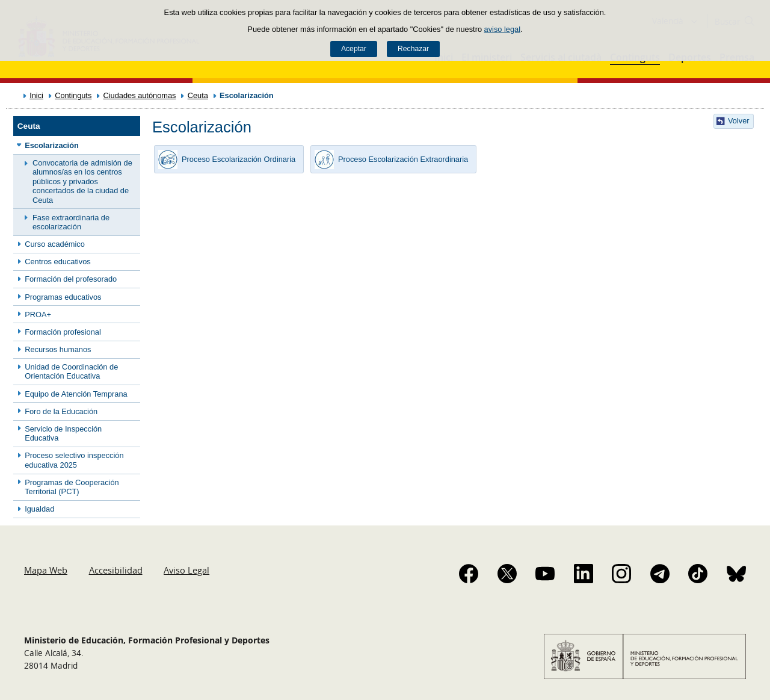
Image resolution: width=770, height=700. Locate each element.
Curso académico (55, 244)
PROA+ (38, 314)
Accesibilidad (116, 570)
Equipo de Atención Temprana (76, 394)
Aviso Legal (186, 570)
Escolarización (52, 145)
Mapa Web (46, 570)
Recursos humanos (58, 349)
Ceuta (198, 95)
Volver (739, 121)
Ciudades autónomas (140, 95)
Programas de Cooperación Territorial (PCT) (72, 487)
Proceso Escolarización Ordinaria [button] (225, 160)
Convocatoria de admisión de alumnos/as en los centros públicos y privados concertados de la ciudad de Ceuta (82, 181)
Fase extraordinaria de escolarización (71, 222)
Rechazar (413, 49)
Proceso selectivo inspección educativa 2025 (74, 460)
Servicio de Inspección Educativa (63, 433)
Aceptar (354, 49)
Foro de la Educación (61, 411)
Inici (36, 95)
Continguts (73, 95)
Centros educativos (58, 262)
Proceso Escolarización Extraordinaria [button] (389, 160)
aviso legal (502, 29)
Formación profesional (63, 332)
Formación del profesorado (71, 279)
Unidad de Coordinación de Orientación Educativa (71, 371)
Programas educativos (63, 297)
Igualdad (39, 509)
